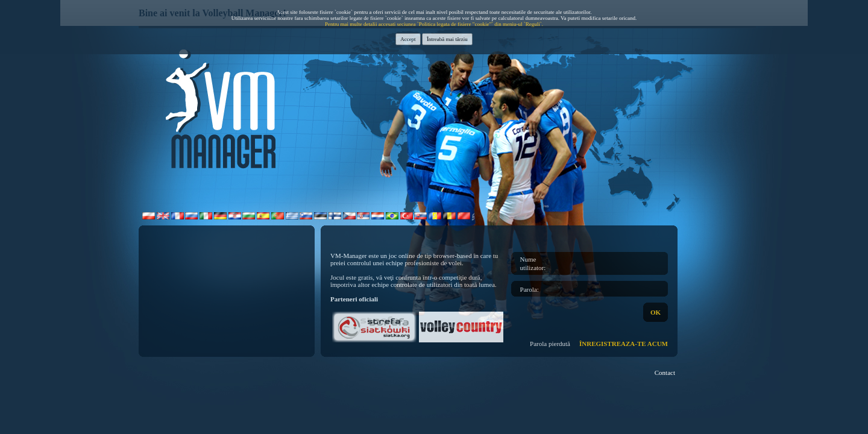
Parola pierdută (550, 344)
